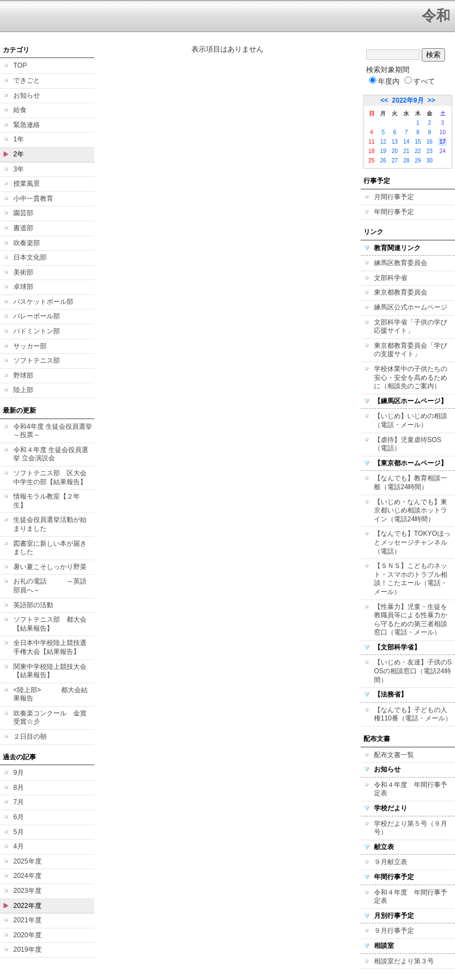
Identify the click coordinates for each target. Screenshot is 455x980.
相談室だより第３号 (404, 961)
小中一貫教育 (33, 199)
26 (383, 161)
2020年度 (27, 935)
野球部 (23, 375)
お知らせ (27, 95)
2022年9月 (408, 100)
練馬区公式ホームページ (411, 307)
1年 (19, 139)
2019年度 (27, 949)
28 (406, 161)
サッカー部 (30, 346)
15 (418, 142)
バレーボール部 (37, 316)
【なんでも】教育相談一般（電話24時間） (411, 483)
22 (418, 151)
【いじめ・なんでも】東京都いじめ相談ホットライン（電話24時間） (411, 511)
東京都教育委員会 (401, 292)
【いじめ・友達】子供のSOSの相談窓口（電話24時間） (413, 671)
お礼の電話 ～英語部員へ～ (50, 586)
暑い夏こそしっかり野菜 (50, 567)
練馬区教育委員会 (401, 263)
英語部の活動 (33, 605)
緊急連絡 (27, 125)
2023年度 (27, 891)
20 (395, 151)
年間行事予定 (394, 212)
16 (429, 142)
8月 (19, 788)
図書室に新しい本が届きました (50, 548)
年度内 (384, 81)
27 (395, 161)
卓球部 (23, 287)
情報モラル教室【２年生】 (47, 501)
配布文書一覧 (394, 755)
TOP (20, 65)
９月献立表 (391, 862)
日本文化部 (30, 257)
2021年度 (27, 920)
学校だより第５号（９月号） (411, 828)
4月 (19, 846)
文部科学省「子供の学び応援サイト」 (411, 327)
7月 (19, 802)
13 (395, 142)
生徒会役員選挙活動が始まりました (50, 524)
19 (383, 151)
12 (383, 142)
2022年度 (27, 906)
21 (406, 151)
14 (406, 142)
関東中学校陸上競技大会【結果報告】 (50, 671)
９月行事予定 (394, 931)
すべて (420, 81)
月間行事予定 (394, 197)
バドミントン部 (37, 331)
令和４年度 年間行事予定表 (411, 789)
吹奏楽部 (27, 243)
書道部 (23, 228)
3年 (19, 169)
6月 (19, 817)
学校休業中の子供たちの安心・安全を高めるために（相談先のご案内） (411, 377)
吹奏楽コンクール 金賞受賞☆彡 (50, 718)
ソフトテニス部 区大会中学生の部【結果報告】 (50, 478)
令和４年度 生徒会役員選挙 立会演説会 (51, 454)
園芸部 (23, 213)
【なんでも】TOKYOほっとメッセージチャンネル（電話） (412, 542)
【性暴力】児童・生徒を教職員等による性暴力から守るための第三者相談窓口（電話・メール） (411, 620)
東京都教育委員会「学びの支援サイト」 (411, 350)
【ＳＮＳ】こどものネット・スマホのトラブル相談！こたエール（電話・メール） (411, 579)
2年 (19, 154)
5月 (19, 832)
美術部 (23, 272)
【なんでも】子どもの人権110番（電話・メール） (413, 714)
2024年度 (27, 876)
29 (418, 161)
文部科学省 (391, 278)
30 (429, 161)
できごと (27, 80)
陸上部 (23, 390)
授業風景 (27, 184)
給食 (20, 110)
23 (429, 151)
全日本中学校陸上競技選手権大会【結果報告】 (50, 647)
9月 (19, 773)
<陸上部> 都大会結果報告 (50, 694)
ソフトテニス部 (37, 360)
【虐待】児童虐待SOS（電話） (408, 444)
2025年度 (27, 861)
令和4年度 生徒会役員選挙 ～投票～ (53, 431)
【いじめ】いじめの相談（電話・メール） (411, 420)
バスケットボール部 (43, 302)
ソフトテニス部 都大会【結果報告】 (50, 624)
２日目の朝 (30, 737)
